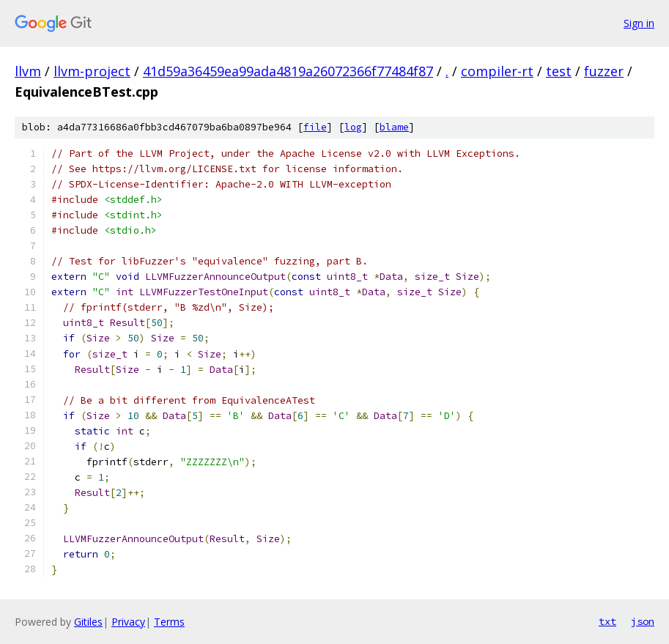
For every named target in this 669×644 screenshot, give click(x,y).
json (643, 621)
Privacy (128, 622)
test (559, 71)
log (353, 127)
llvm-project (92, 71)
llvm (28, 71)
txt (607, 621)
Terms (169, 622)
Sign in (639, 23)
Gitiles (88, 622)
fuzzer (604, 71)
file (315, 127)
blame (394, 127)
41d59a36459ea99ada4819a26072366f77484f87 (288, 71)
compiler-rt (497, 71)
